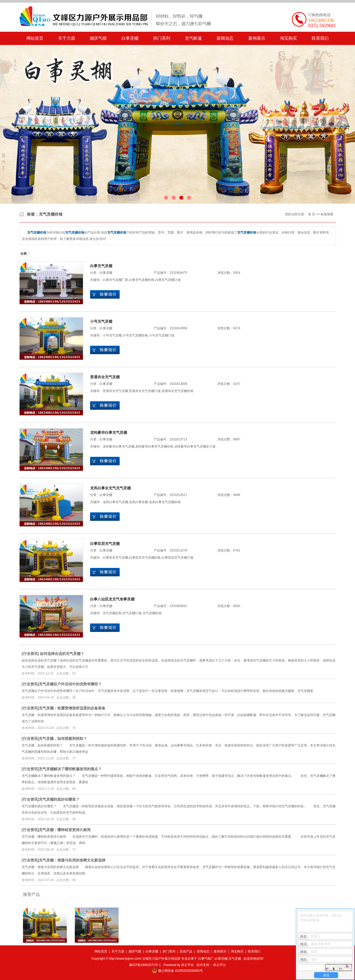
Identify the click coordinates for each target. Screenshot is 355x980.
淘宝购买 (288, 38)
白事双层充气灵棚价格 (145, 558)
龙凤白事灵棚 (138, 502)
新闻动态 (225, 38)
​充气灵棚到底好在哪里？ (59, 799)
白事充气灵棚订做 (168, 280)
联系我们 (320, 38)
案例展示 (257, 38)
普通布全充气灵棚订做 (145, 391)
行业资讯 (30, 654)
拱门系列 (162, 38)
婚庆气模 (98, 38)
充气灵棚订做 (132, 613)
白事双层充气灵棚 (105, 544)
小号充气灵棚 (101, 321)
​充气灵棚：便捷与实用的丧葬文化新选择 (72, 860)
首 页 (312, 214)
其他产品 (186, 951)
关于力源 (67, 38)
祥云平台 (188, 965)
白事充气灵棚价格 (142, 280)
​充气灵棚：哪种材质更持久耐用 (65, 830)
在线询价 (105, 294)
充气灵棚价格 (152, 613)
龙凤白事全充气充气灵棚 (110, 488)
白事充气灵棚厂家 (115, 280)
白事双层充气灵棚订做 (177, 558)
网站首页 (35, 38)
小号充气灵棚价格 (135, 335)
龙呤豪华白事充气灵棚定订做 (195, 446)
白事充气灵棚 (101, 266)
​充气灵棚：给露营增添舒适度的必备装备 (72, 708)
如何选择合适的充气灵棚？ (62, 654)
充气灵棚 (235, 959)
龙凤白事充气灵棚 (115, 502)
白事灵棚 (130, 38)
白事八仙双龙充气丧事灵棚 (112, 599)
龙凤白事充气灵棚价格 (165, 502)
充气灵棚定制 (112, 613)
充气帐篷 (193, 38)
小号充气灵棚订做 (162, 335)
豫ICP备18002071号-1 (145, 965)
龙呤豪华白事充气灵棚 (109, 432)
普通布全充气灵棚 (105, 377)
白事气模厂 (206, 959)
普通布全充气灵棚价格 (177, 391)
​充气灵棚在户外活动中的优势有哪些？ (70, 684)
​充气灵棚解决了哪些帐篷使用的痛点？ (70, 769)
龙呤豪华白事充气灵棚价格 (154, 446)
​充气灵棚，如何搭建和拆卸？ (63, 739)
